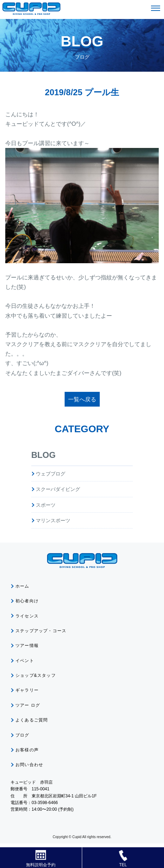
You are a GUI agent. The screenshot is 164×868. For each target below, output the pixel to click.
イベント (25, 661)
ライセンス (27, 616)
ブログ (22, 735)
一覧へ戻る (82, 399)
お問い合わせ (29, 765)
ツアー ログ (28, 705)
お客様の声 (27, 750)
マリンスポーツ (53, 520)
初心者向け (27, 601)
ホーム (22, 586)
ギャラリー (27, 690)
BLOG (43, 455)
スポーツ (46, 505)
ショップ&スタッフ (36, 675)
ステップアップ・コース (41, 631)
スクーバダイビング (58, 489)
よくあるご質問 (32, 720)
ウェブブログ (51, 474)
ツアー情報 (27, 646)
